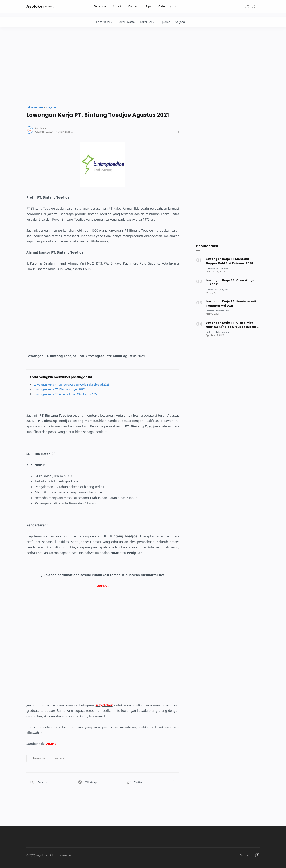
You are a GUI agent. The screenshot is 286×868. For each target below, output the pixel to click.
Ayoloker (35, 6)
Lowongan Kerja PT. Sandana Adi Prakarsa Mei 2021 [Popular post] (231, 304)
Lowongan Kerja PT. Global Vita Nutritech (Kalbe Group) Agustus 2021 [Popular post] (231, 325)
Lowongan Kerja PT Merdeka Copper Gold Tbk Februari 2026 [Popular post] (230, 261)
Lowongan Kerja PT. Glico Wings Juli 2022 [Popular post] (230, 282)
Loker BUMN (104, 22)
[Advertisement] (143, 65)
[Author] (41, 128)
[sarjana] (225, 268)
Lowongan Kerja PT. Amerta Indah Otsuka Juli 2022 (70, 394)
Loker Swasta (126, 22)
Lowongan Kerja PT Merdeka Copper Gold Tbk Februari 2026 (76, 384)
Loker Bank (147, 22)
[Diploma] (211, 311)
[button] (247, 6)
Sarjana (180, 22)
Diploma (165, 22)
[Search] (254, 6)
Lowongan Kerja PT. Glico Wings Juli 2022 (63, 389)
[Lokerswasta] (213, 268)
